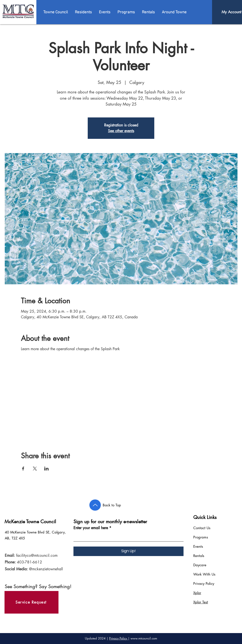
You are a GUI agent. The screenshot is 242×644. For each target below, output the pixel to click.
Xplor (197, 593)
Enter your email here (91, 528)
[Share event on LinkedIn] (46, 469)
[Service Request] (31, 602)
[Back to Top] (95, 505)
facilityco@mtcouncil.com (37, 555)
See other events (121, 131)
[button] (56, 12)
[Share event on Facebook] (23, 469)
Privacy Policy (204, 583)
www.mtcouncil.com (144, 638)
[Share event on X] (35, 469)
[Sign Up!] (128, 551)
